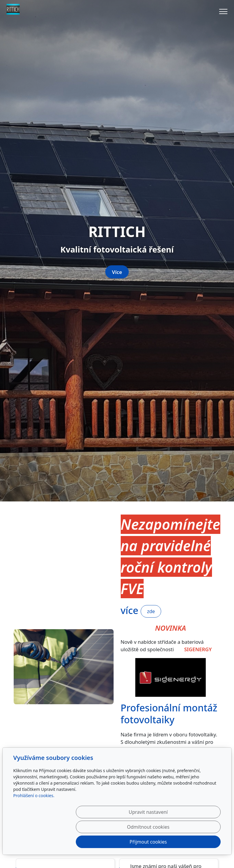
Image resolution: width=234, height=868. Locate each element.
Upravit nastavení (73, 842)
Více (117, 445)
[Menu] (223, 11)
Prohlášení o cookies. (34, 825)
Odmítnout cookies (133, 842)
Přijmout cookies (192, 842)
